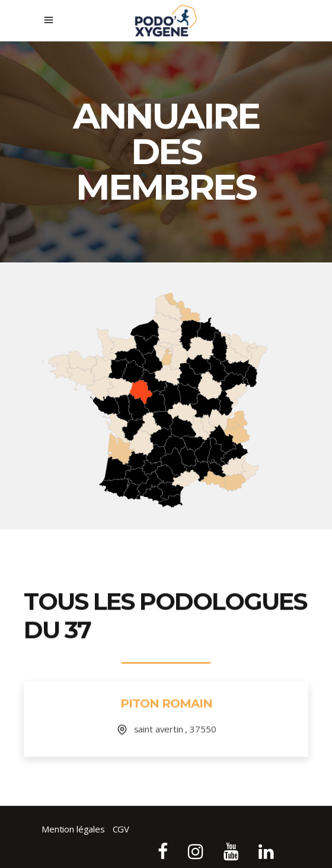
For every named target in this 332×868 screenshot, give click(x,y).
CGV (121, 829)
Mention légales (73, 829)
